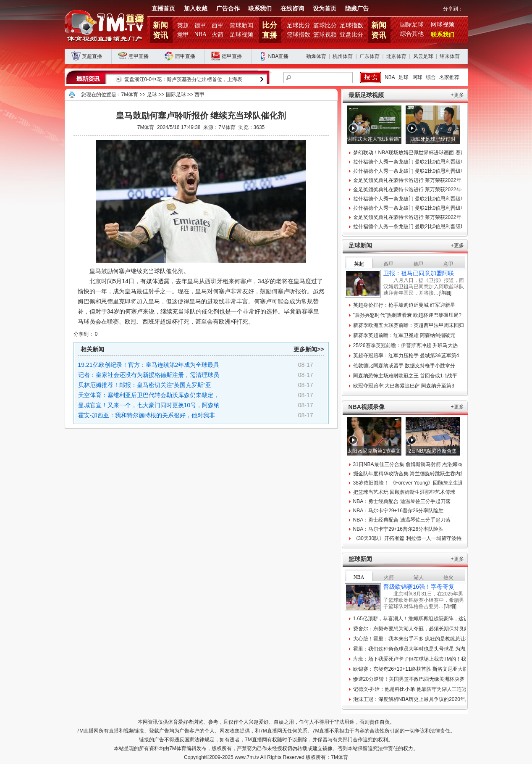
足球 (404, 77)
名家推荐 (449, 77)
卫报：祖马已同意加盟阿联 (419, 273)
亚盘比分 (351, 35)
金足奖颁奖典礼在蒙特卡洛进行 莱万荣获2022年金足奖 (415, 180)
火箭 (218, 35)
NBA (201, 34)
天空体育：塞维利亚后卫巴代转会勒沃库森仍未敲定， (149, 395)
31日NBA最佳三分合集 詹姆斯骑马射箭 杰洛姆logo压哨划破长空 (425, 464)
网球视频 (443, 25)
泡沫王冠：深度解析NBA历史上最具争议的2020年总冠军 (417, 699)
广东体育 (370, 56)
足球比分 (299, 25)
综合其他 (412, 34)
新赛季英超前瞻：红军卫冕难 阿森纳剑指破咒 (404, 335)
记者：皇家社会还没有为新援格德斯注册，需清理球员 (149, 375)
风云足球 (423, 56)
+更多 (457, 95)
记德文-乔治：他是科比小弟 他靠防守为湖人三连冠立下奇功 (420, 689)
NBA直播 (279, 56)
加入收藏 (196, 9)
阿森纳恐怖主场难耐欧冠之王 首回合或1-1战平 (405, 376)
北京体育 (396, 56)
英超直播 (92, 56)
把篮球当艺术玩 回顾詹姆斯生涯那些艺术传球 (404, 492)
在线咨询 (292, 9)
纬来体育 (450, 56)
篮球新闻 (241, 25)
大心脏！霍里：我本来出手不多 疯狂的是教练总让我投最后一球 (424, 639)
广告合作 (228, 9)
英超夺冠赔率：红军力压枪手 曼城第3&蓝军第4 (406, 356)
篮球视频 (325, 35)
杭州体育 (343, 56)
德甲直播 (232, 56)
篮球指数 (299, 35)
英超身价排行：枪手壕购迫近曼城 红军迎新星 (404, 305)
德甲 (200, 25)
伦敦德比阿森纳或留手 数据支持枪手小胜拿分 (404, 366)
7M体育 (130, 95)
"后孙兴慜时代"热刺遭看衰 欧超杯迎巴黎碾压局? (408, 315)
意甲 (183, 35)
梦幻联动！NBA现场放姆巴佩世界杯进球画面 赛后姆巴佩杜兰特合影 (430, 153)
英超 (183, 25)
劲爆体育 (316, 56)
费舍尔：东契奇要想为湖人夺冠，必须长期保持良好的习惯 (419, 629)
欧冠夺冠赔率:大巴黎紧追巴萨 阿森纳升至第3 (404, 386)
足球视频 (241, 35)
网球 (417, 77)
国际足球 (412, 25)
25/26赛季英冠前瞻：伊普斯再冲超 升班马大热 (405, 345)
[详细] (445, 293)
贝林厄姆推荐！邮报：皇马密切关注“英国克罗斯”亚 (145, 385)
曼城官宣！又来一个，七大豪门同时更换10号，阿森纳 (149, 405)
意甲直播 (139, 56)
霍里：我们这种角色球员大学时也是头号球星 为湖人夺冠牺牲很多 (427, 649)
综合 (431, 77)
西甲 (218, 25)
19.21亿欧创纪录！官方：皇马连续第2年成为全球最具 (149, 365)
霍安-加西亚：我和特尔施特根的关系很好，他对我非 (147, 415)
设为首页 (325, 9)
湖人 (419, 577)
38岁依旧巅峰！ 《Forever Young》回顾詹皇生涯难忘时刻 (418, 483)
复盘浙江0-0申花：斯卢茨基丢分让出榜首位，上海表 (183, 79)
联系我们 (260, 9)
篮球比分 (325, 25)
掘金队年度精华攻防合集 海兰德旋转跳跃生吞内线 (409, 474)
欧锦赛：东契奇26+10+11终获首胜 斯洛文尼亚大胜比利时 (418, 669)
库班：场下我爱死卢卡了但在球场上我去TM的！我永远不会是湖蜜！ (430, 659)
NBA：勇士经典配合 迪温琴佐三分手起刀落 (402, 501)
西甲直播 (185, 56)
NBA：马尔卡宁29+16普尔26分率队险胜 (398, 511)
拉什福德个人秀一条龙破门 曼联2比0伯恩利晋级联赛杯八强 (420, 162)
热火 (448, 577)
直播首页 (163, 9)
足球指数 (351, 25)
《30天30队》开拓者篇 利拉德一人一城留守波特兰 (410, 538)
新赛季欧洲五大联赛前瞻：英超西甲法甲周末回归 (409, 325)
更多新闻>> (309, 349)
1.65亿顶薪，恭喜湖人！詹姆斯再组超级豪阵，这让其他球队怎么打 (428, 619)
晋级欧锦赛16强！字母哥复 (419, 587)
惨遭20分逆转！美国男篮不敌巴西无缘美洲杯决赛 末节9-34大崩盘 (427, 679)
